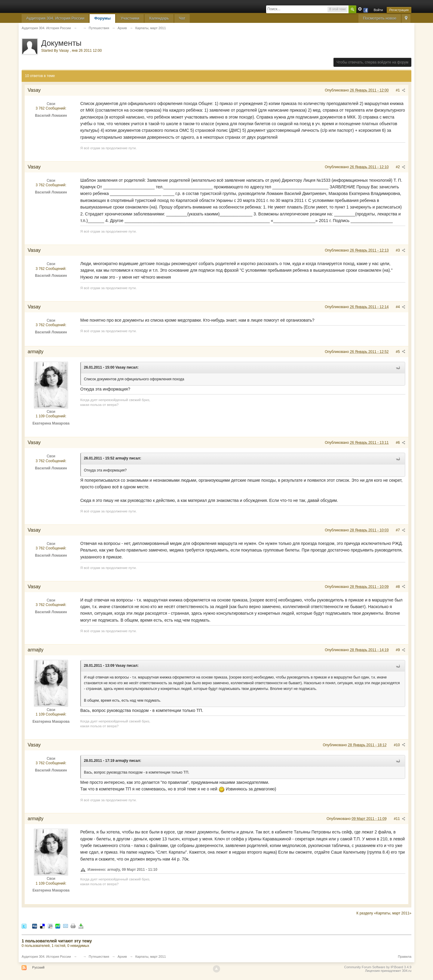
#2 (401, 167)
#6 (401, 443)
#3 (401, 250)
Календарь (159, 18)
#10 (400, 745)
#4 (401, 307)
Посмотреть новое (380, 18)
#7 (401, 530)
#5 (401, 352)
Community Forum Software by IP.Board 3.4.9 (378, 967)
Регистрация (399, 10)
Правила (405, 957)
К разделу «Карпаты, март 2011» (384, 913)
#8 (401, 587)
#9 (401, 650)
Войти (378, 10)
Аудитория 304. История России (55, 18)
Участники (130, 18)
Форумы (102, 18)
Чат (182, 18)
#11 (400, 819)
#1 (401, 90)
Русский (38, 967)
